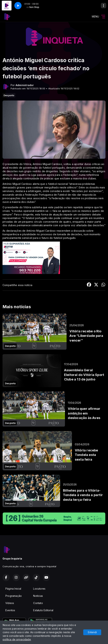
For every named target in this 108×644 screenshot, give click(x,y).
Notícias (38, 596)
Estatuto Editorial (43, 610)
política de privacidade (17, 639)
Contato (38, 603)
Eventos (10, 610)
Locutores (39, 589)
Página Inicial (13, 589)
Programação (14, 596)
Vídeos (10, 603)
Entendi (92, 632)
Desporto (9, 95)
